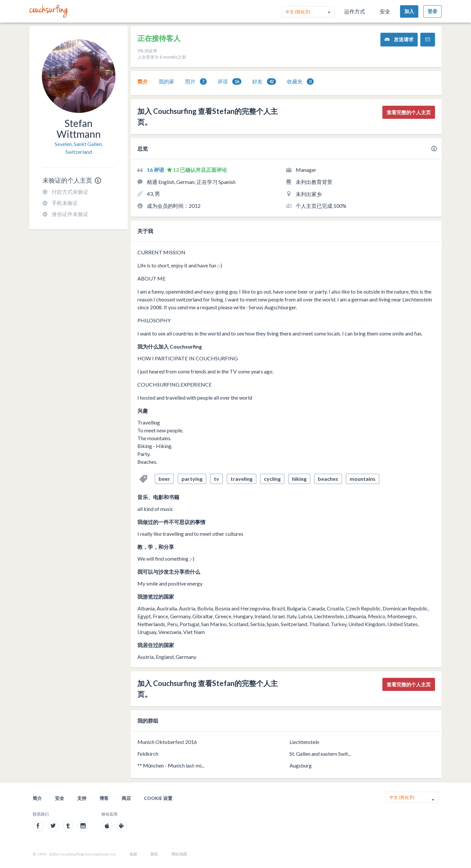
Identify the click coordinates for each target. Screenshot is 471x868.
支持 (82, 798)
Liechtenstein (304, 742)
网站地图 (179, 854)
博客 (104, 798)
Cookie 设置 (158, 798)
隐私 (154, 854)
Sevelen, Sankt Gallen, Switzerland (79, 148)
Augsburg (301, 765)
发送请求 (399, 39)
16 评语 (156, 170)
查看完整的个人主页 (409, 112)
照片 (196, 82)
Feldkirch (148, 754)
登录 (432, 11)
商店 (126, 798)
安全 (385, 11)
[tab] (143, 81)
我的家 (166, 81)
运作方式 (355, 11)
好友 (264, 82)
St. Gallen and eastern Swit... (320, 754)
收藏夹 (300, 82)
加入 (409, 11)
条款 (133, 854)
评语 (229, 82)
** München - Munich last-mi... (171, 765)
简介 (143, 81)
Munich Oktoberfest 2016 (167, 742)
